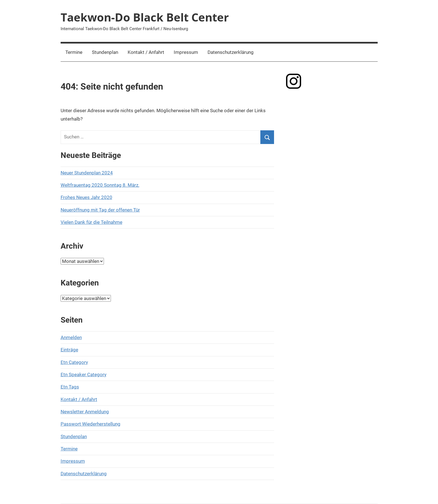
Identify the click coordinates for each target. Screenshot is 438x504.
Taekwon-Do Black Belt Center (145, 17)
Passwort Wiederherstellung (91, 424)
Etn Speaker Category (84, 375)
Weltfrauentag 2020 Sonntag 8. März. (100, 185)
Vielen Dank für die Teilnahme (91, 222)
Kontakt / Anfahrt (146, 52)
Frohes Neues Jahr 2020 (86, 197)
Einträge (69, 350)
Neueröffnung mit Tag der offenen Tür (100, 210)
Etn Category (74, 362)
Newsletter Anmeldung (85, 412)
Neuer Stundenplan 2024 (87, 173)
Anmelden (71, 337)
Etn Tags (70, 387)
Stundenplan (105, 52)
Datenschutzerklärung (231, 52)
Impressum (186, 52)
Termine (74, 52)
